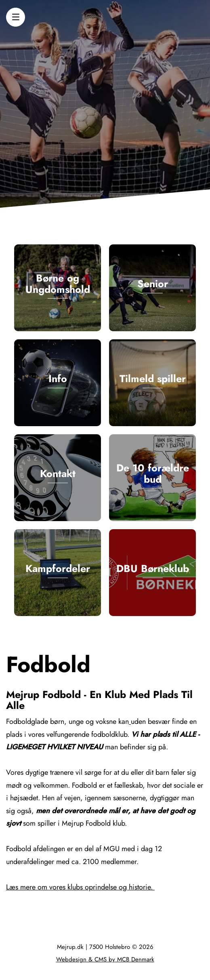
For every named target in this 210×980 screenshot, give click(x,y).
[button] (16, 17)
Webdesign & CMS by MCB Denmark (105, 959)
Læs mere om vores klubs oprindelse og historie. (80, 887)
